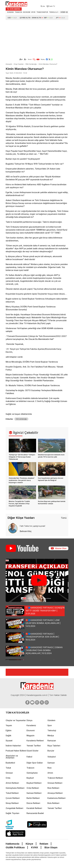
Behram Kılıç (26, 531)
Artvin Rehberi (12, 783)
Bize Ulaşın (51, 847)
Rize (49, 768)
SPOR (33, 12)
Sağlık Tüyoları (12, 813)
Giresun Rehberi (55, 783)
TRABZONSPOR (42, 12)
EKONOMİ (27, 12)
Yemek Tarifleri (34, 746)
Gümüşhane (32, 773)
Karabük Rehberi (34, 808)
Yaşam (9, 725)
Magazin (30, 736)
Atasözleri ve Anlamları (12, 757)
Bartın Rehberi (33, 798)
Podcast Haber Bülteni (16, 751)
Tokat (8, 768)
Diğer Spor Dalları (35, 763)
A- (25, 59)
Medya (51, 736)
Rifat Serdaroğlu (31, 64)
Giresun (9, 773)
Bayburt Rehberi (34, 783)
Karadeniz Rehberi (35, 741)
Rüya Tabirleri (54, 746)
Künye (29, 844)
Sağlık (8, 736)
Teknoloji (52, 730)
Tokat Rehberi (12, 793)
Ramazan (52, 741)
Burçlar (51, 751)
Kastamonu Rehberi (56, 798)
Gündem (51, 720)
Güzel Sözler (33, 751)
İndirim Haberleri (13, 746)
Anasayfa (9, 64)
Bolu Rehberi (53, 803)
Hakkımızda (12, 844)
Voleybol (52, 757)
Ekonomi (31, 730)
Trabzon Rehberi (55, 778)
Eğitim (9, 730)
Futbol (29, 757)
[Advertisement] (37, 38)
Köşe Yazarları (19, 64)
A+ (21, 59)
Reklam (44, 844)
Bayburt (30, 778)
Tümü (64, 518)
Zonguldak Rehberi (14, 808)
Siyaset (9, 741)
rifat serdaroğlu (21, 419)
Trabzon (30, 768)
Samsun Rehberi (34, 793)
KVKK (35, 847)
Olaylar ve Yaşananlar (16, 720)
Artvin (50, 773)
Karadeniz (31, 725)
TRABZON (18, 12)
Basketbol (10, 763)
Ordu (8, 778)
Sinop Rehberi (12, 803)
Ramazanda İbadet (35, 813)
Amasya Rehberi (55, 793)
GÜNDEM (10, 12)
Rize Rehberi (53, 788)
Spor (50, 725)
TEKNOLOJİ (53, 12)
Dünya (29, 720)
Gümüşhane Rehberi (15, 788)
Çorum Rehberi (13, 798)
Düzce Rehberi (33, 803)
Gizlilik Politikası (15, 847)
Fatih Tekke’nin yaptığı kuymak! (33, 526)
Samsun (51, 763)
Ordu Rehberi (33, 788)
